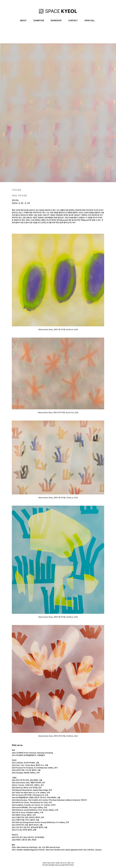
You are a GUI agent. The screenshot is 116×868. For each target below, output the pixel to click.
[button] (23, 21)
